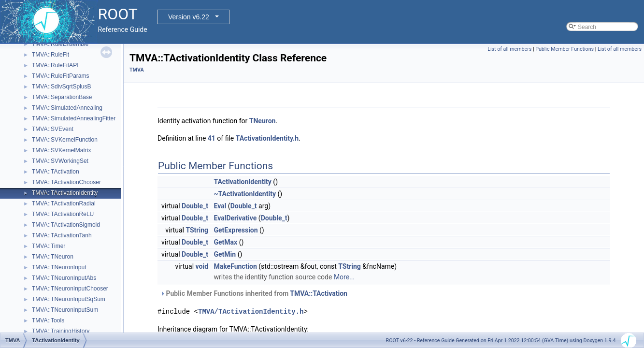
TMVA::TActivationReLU (63, 214)
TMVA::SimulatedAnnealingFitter (74, 118)
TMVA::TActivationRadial (64, 203)
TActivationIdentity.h (267, 138)
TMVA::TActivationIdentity (65, 193)
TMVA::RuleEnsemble (60, 44)
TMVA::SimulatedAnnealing (67, 108)
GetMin (225, 254)
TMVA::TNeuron (53, 257)
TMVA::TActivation (56, 172)
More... (344, 277)
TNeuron (263, 121)
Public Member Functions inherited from (254, 293)
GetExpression (236, 230)
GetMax (226, 242)
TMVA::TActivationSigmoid (66, 225)
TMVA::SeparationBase (62, 97)
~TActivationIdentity (245, 194)
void (202, 266)
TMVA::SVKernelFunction (65, 140)
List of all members (509, 49)
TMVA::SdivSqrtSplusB (61, 87)
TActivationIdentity (243, 182)
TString (197, 230)
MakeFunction (236, 266)
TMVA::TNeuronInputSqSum (69, 299)
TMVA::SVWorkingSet (60, 161)
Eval (220, 206)
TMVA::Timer (49, 246)
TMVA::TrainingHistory (61, 331)
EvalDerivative (236, 218)
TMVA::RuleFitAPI (55, 65)
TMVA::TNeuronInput (59, 267)
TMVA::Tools (48, 320)
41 (212, 138)
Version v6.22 (189, 17)
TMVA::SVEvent (53, 129)
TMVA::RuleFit (50, 55)
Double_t (195, 206)
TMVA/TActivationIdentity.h (251, 312)
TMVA (137, 70)
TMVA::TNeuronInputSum (65, 310)
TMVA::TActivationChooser (66, 182)
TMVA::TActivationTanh (62, 235)
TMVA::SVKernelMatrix (61, 150)
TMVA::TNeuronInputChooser (70, 289)
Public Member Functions (565, 49)
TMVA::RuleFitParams (60, 76)
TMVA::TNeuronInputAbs (64, 278)
